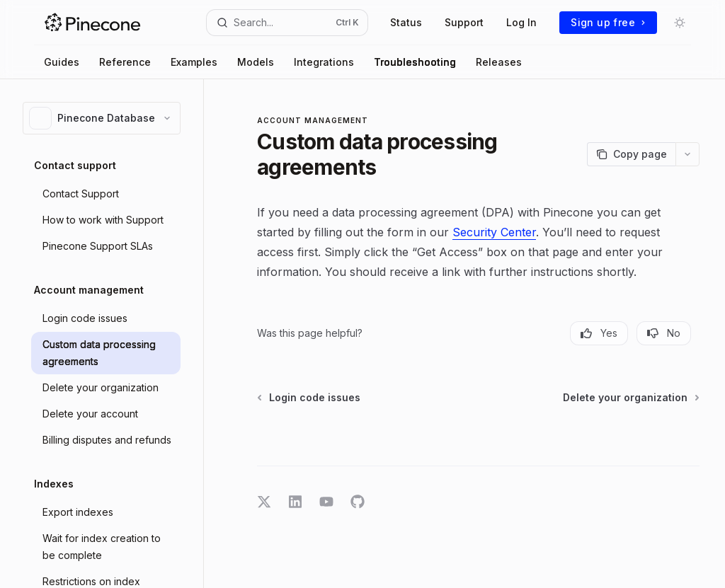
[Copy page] (631, 154)
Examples (194, 62)
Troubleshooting (415, 62)
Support (464, 22)
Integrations (324, 62)
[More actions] (687, 154)
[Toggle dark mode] (680, 23)
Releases (499, 62)
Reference (125, 62)
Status (406, 22)
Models (256, 62)
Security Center (494, 232)
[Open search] (287, 23)
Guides (62, 62)
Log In (521, 22)
